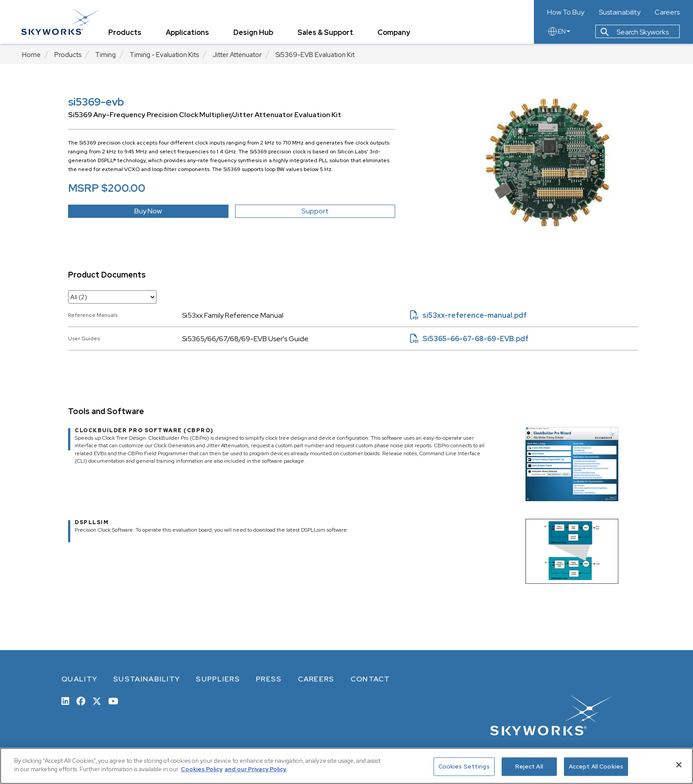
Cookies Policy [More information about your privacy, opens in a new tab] (202, 769)
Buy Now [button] (148, 211)
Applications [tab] (188, 33)
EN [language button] (559, 32)
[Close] (679, 765)
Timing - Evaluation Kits (164, 55)
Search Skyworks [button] (635, 32)
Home (31, 55)
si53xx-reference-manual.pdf (468, 315)
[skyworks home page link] (61, 22)
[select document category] (112, 297)
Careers (667, 12)
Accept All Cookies (596, 767)
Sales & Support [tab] (326, 33)
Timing (105, 55)
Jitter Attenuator (237, 55)
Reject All (529, 767)
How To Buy (566, 12)
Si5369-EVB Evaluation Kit (315, 55)
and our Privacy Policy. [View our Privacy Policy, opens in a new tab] (256, 769)
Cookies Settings (464, 767)
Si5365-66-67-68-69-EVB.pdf (469, 339)
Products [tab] (126, 33)
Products (68, 55)
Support (315, 211)
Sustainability (620, 12)
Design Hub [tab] (254, 33)
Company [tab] (395, 33)
